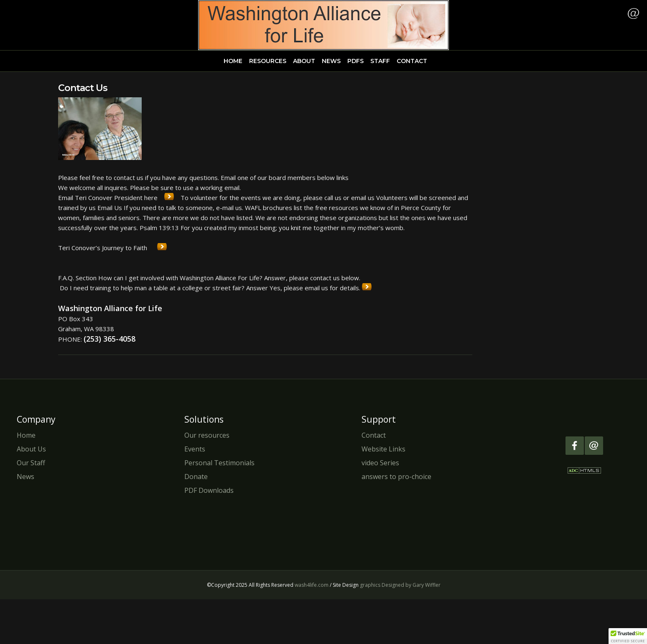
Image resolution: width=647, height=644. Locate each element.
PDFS (355, 61)
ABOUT (304, 61)
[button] (628, 636)
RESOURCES (268, 61)
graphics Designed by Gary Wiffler (400, 585)
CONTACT (412, 61)
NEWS (331, 61)
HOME (233, 61)
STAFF (380, 61)
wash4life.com (312, 585)
